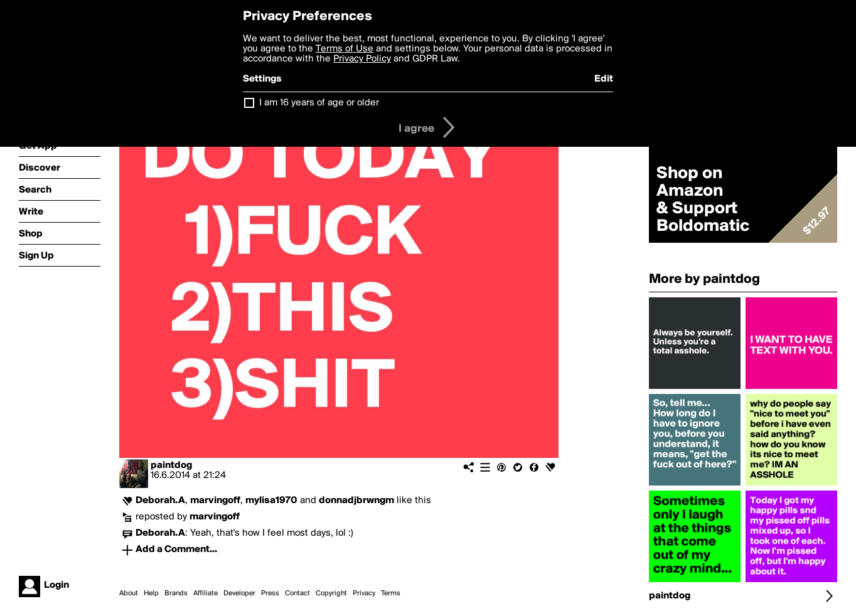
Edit (604, 79)
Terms (391, 593)
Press (270, 593)
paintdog (171, 465)
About (129, 593)
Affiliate (206, 593)
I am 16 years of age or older (319, 103)
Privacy (364, 593)
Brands (176, 593)
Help (151, 593)
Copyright (331, 593)
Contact (297, 593)
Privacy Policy (362, 59)
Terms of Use (345, 49)
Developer (239, 593)
